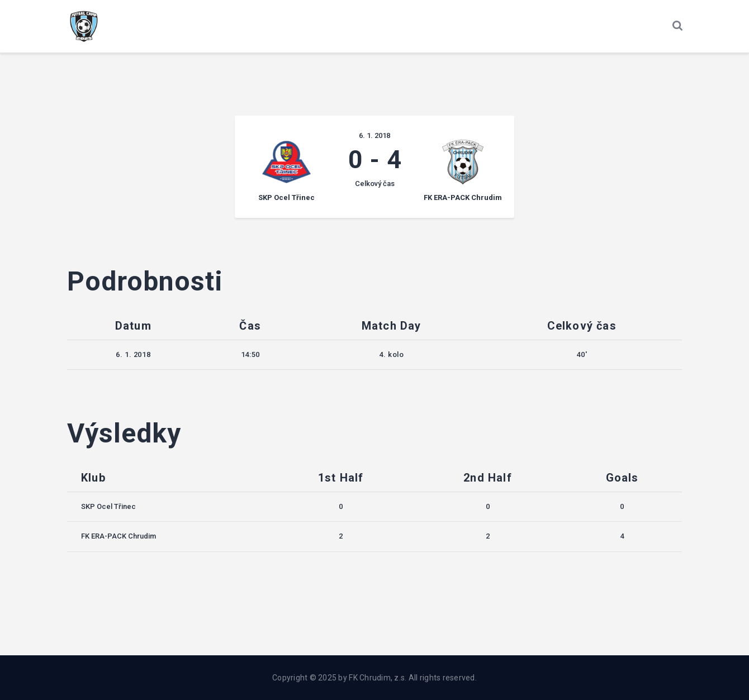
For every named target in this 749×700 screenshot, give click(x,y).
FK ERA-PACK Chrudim (118, 536)
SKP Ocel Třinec (108, 506)
